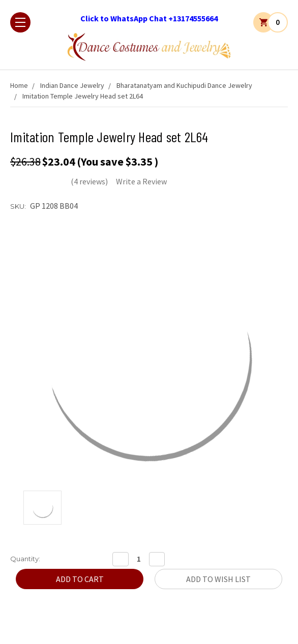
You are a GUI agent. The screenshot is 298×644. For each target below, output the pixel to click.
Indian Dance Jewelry (72, 85)
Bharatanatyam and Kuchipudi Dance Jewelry (184, 85)
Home (19, 85)
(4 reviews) (89, 181)
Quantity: (25, 559)
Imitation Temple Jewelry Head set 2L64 (83, 96)
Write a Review (141, 181)
